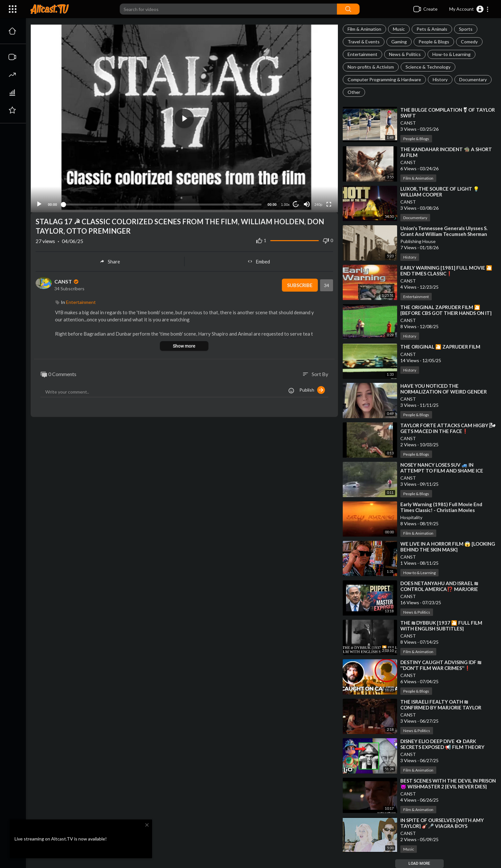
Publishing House (418, 241)
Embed (259, 246)
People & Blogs (434, 42)
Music (399, 29)
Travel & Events (364, 42)
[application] (184, 111)
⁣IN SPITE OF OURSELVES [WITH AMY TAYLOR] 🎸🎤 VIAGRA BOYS (442, 823)
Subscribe (300, 270)
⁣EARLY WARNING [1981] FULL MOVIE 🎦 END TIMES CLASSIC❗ (446, 271)
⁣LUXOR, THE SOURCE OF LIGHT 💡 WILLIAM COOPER (440, 192)
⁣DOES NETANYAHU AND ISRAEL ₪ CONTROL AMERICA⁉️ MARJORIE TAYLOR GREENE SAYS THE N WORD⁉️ (445, 589)
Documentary (473, 79)
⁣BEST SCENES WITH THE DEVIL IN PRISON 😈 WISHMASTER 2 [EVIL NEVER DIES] (448, 784)
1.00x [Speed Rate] (285, 190)
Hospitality (411, 517)
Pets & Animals (432, 29)
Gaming (399, 42)
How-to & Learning (451, 54)
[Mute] (307, 189)
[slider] (162, 189)
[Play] (39, 189)
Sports (466, 29)
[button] (469, 9)
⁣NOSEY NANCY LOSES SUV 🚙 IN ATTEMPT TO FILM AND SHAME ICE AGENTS (442, 471)
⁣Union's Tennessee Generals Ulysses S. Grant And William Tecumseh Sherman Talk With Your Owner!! (444, 234)
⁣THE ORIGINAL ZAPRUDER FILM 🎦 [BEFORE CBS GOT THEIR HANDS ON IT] (446, 310)
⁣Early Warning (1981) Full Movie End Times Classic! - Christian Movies (441, 507)
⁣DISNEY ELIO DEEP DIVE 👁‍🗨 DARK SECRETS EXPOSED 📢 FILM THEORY (442, 744)
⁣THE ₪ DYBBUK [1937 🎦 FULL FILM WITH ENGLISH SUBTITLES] (441, 626)
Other (354, 92)
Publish (312, 375)
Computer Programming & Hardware (384, 79)
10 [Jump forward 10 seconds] (296, 189)
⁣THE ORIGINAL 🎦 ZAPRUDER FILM (440, 347)
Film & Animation (364, 29)
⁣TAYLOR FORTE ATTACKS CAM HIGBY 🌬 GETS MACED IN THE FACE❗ (448, 428)
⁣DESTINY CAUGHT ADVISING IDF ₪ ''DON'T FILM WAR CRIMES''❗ (441, 665)
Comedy (469, 42)
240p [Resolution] (318, 190)
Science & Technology (428, 67)
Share (110, 246)
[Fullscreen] (329, 189)
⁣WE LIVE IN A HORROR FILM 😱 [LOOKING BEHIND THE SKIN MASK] (448, 547)
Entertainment (362, 54)
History (440, 79)
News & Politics (405, 54)
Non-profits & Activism (371, 67)
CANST (408, 123)
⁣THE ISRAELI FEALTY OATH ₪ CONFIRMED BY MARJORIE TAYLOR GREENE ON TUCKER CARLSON (441, 707)
